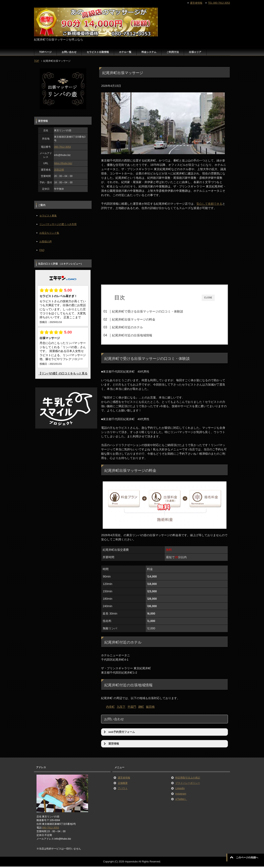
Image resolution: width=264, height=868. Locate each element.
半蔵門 (132, 708)
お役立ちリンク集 (49, 233)
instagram (181, 795)
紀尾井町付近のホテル (135, 327)
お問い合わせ (69, 52)
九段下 (121, 708)
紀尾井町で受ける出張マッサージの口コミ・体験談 (155, 311)
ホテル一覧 (125, 52)
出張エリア (195, 52)
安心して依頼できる (209, 204)
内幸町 (110, 708)
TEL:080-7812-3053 (219, 3)
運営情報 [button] (111, 745)
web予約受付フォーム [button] (119, 733)
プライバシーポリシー (188, 784)
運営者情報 (124, 779)
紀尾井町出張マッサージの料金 (141, 319)
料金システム (149, 52)
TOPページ (45, 52)
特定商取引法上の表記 (188, 779)
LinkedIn (180, 790)
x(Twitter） (181, 801)
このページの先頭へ (247, 858)
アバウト (123, 790)
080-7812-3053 (62, 147)
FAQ (42, 250)
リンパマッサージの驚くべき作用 (58, 224)
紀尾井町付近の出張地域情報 (140, 335)
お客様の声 (46, 242)
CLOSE (208, 298)
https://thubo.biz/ (63, 163)
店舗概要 (123, 784)
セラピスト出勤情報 (98, 52)
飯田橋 (150, 708)
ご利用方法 (173, 52)
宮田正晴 (59, 170)
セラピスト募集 (48, 216)
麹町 (141, 708)
